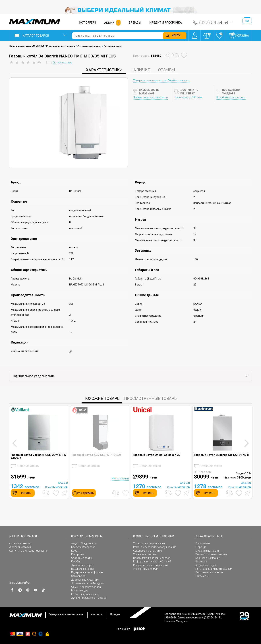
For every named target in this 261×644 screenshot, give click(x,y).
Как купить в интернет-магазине (28, 551)
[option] (130, 10)
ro (247, 21)
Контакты (97, 614)
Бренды (115, 614)
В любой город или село (231, 98)
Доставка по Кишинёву (85, 580)
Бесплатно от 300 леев (189, 97)
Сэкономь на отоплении (148, 551)
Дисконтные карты (82, 565)
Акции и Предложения (84, 543)
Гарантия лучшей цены (85, 594)
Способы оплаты (82, 558)
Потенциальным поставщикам (214, 569)
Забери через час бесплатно (151, 98)
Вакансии (201, 562)
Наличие (140, 70)
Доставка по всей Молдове (88, 583)
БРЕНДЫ (135, 23)
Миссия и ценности (207, 551)
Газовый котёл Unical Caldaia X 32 (157, 455)
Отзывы (167, 70)
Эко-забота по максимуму (211, 554)
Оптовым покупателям (209, 572)
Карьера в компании (208, 558)
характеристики (104, 70)
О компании (203, 543)
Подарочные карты (83, 569)
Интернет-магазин (20, 547)
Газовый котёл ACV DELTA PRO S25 (97, 455)
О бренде (201, 547)
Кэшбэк (76, 562)
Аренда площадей (206, 565)
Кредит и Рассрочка (83, 547)
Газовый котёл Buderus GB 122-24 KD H (221, 455)
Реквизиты (202, 576)
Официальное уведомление (66, 614)
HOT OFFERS (88, 23)
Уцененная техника (144, 554)
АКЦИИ (109, 23)
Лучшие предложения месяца (89, 598)
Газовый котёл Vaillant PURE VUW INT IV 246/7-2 (39, 457)
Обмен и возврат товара (86, 587)
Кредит (75, 551)
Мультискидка (80, 591)
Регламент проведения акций (151, 565)
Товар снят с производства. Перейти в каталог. (162, 80)
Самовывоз (78, 576)
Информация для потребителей (152, 562)
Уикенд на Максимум (146, 569)
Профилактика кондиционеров (152, 558)
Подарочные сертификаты (87, 572)
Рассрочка (78, 554)
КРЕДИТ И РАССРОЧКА (166, 23)
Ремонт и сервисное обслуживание (155, 547)
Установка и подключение (149, 543)
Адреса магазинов (20, 543)
